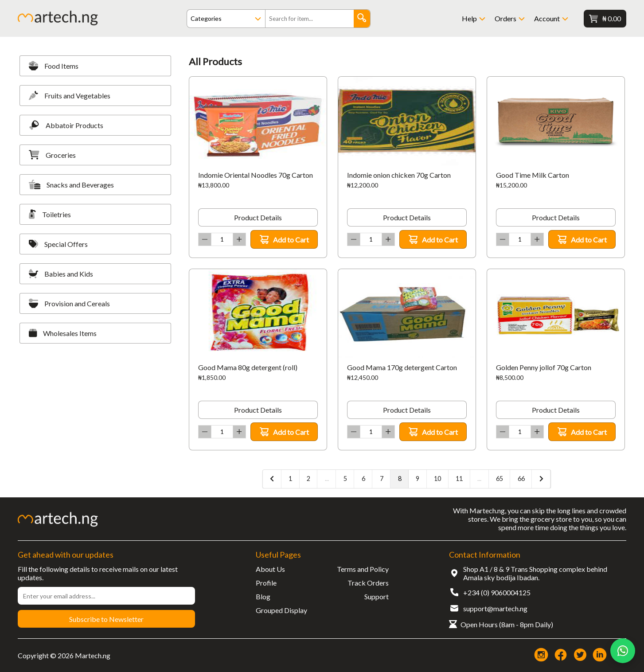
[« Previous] (272, 479)
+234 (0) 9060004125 (497, 592)
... (327, 479)
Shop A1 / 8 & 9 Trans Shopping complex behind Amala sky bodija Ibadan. (535, 573)
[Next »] (541, 479)
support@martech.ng (495, 608)
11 (459, 479)
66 (521, 479)
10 (437, 479)
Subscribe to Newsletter (106, 619)
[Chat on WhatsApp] (623, 651)
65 (500, 479)
